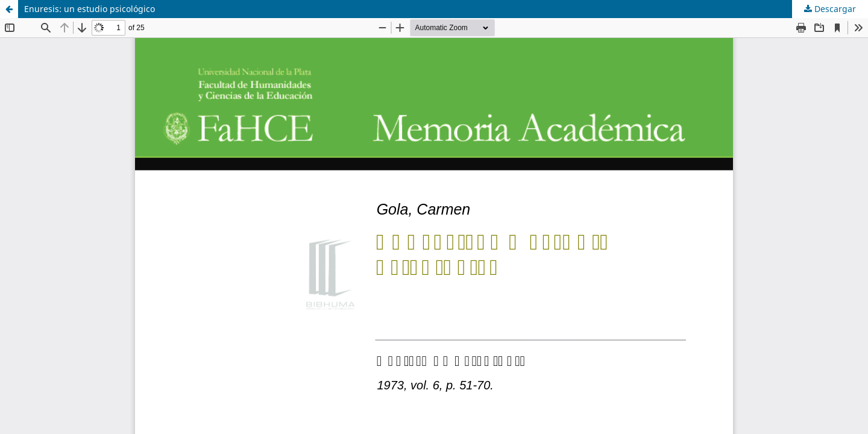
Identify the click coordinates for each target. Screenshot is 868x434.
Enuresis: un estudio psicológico (90, 9)
